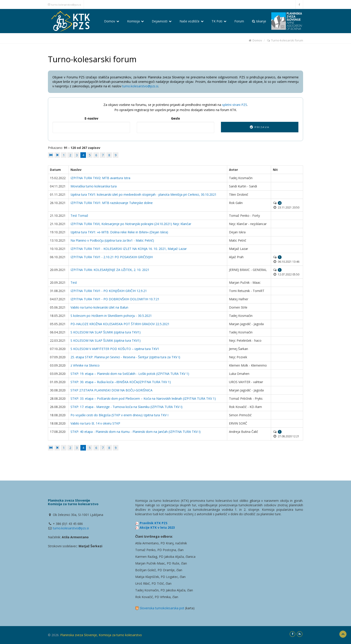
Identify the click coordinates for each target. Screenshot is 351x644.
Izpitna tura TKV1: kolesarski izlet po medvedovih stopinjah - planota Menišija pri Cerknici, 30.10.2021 (143, 194)
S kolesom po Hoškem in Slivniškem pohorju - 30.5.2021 (111, 316)
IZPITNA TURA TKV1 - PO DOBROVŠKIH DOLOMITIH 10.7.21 (115, 299)
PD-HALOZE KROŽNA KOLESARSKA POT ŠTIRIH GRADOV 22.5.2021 (120, 324)
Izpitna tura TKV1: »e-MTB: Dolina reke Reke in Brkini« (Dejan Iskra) (119, 232)
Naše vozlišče (192, 21)
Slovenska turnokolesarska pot (162, 608)
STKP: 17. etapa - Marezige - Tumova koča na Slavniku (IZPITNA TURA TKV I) (126, 407)
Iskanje (259, 21)
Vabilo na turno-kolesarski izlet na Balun (99, 307)
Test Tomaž (79, 216)
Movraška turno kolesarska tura (94, 186)
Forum (239, 21)
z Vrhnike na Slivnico (85, 365)
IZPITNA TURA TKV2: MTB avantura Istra (100, 178)
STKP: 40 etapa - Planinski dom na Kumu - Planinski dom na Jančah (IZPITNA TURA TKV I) (136, 432)
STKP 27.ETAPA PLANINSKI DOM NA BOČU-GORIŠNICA (111, 390)
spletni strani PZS (235, 105)
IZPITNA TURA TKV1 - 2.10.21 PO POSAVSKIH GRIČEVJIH (112, 257)
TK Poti (219, 21)
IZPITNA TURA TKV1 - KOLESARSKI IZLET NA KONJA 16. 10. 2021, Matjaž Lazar (129, 249)
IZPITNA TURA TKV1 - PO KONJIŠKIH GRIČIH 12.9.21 (109, 291)
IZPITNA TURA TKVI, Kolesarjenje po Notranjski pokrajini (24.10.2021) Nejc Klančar (131, 224)
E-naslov (91, 118)
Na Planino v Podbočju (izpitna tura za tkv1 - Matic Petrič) (112, 240)
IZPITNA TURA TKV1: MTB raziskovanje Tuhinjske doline (112, 203)
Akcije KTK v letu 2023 (157, 527)
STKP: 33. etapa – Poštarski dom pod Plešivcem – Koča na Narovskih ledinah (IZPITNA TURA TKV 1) (143, 398)
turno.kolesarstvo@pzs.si (66, 5)
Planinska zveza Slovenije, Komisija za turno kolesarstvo (101, 635)
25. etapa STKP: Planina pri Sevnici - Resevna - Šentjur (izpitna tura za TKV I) (125, 357)
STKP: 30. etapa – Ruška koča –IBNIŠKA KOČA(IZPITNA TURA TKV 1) (121, 382)
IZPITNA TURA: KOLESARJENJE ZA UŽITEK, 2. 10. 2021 (110, 270)
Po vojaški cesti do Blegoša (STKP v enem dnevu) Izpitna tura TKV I (119, 415)
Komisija (135, 21)
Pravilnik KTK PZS (154, 523)
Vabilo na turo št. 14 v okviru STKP (95, 423)
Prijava (260, 127)
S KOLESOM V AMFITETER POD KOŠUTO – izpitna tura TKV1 (115, 349)
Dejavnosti (162, 21)
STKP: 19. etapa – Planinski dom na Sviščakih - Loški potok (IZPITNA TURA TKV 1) (130, 374)
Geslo (175, 118)
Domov (112, 21)
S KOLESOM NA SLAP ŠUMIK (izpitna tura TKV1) (106, 332)
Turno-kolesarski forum (285, 40)
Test (74, 282)
